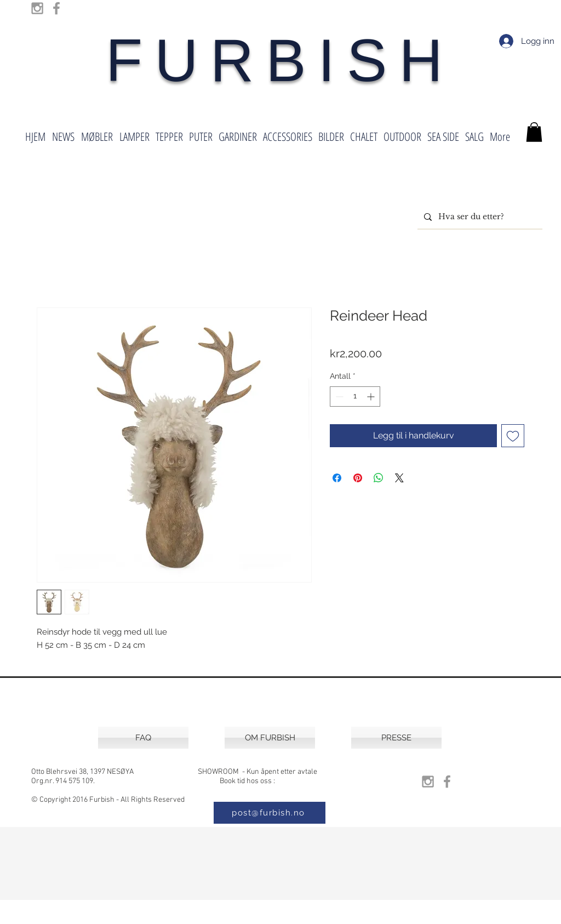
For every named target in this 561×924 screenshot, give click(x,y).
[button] (534, 132)
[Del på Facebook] (337, 478)
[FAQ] (143, 738)
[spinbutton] (355, 397)
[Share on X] (399, 478)
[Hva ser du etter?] (479, 217)
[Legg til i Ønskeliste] (513, 436)
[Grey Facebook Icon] (56, 8)
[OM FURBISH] (270, 738)
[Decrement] (338, 397)
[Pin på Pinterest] (358, 478)
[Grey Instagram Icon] (37, 8)
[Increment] (372, 397)
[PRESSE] (396, 738)
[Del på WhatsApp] (379, 478)
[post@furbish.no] (270, 813)
